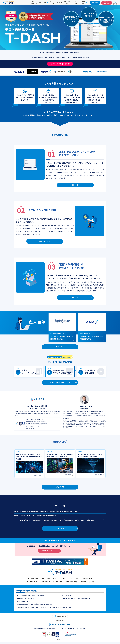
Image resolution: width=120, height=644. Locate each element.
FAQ (77, 578)
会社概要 (92, 582)
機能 (40, 3)
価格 (45, 3)
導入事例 (59, 3)
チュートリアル (52, 3)
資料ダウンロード (87, 578)
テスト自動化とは (34, 3)
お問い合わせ (46, 582)
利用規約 (83, 582)
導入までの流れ (67, 3)
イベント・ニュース (75, 3)
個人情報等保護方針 (72, 582)
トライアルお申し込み (49, 551)
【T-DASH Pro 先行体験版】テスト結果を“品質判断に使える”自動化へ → (60, 53)
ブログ (70, 578)
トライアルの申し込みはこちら (60, 64)
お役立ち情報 (83, 3)
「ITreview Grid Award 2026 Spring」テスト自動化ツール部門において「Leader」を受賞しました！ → (60, 57)
